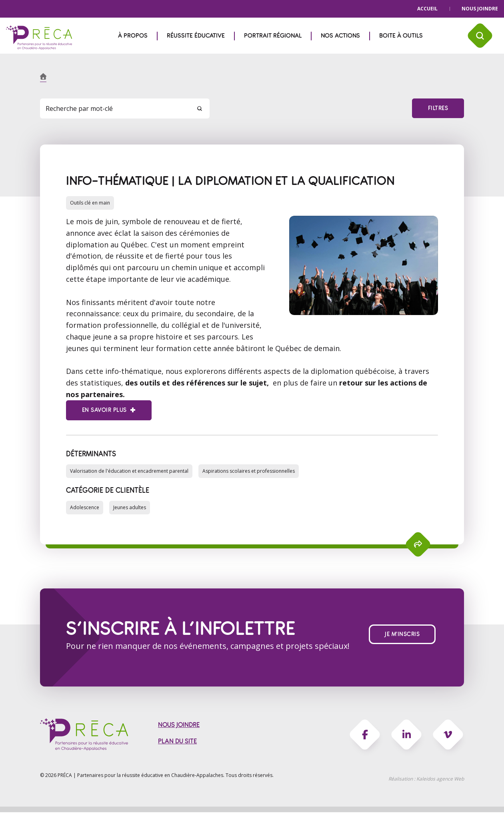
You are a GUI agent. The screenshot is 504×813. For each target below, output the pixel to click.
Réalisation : (426, 780)
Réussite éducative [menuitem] (196, 36)
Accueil (427, 9)
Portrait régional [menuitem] (273, 36)
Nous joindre (480, 9)
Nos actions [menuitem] (340, 36)
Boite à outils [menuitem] (401, 36)
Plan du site (177, 742)
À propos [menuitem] (133, 36)
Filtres (438, 108)
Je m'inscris (402, 635)
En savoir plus (104, 410)
